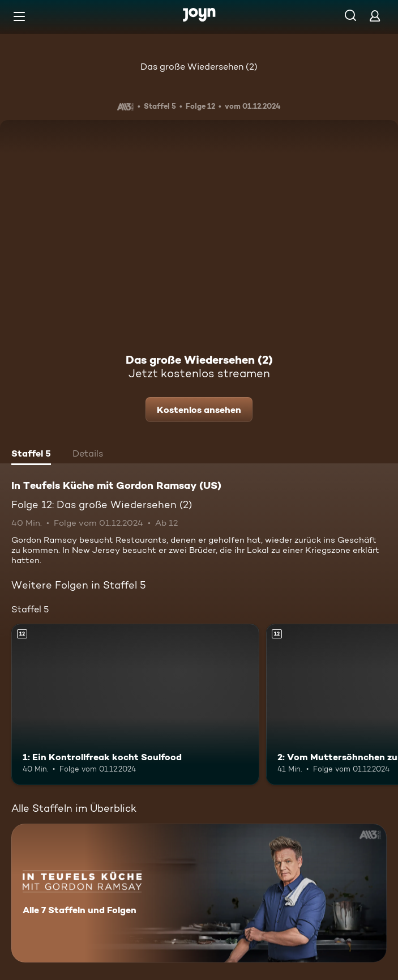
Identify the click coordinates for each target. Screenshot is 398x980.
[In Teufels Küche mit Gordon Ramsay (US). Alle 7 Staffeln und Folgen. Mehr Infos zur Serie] (199, 893)
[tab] (31, 455)
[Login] (375, 16)
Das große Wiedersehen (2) (199, 67)
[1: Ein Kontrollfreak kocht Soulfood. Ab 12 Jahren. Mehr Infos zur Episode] (135, 704)
